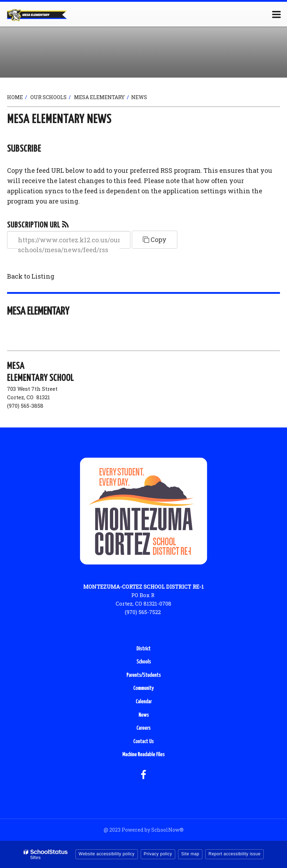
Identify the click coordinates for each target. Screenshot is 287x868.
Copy (155, 239)
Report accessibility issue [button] (234, 854)
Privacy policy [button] (158, 854)
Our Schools (48, 97)
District (143, 649)
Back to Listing (31, 276)
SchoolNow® (167, 830)
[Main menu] (276, 14)
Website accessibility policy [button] (107, 854)
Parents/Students (144, 675)
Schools (144, 662)
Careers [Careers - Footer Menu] (143, 728)
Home (15, 97)
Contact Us (143, 742)
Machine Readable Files (143, 755)
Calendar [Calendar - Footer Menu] (144, 702)
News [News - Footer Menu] (144, 715)
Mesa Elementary (99, 97)
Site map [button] (190, 854)
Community (143, 688)
